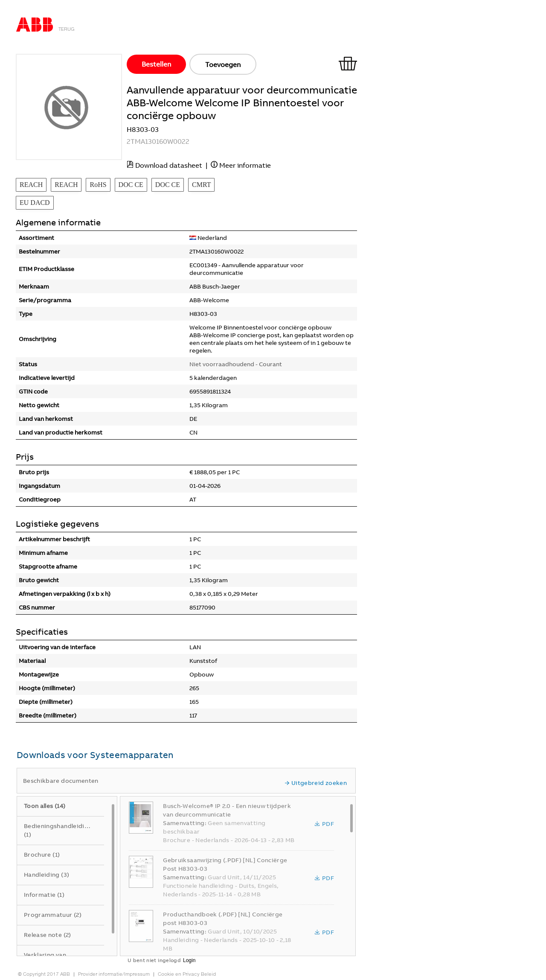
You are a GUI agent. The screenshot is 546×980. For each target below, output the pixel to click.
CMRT (201, 185)
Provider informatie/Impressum (114, 974)
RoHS (98, 185)
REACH (31, 185)
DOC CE (131, 185)
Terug (67, 29)
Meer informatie (245, 165)
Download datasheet (169, 165)
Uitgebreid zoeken (316, 783)
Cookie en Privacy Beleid (187, 974)
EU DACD (35, 203)
